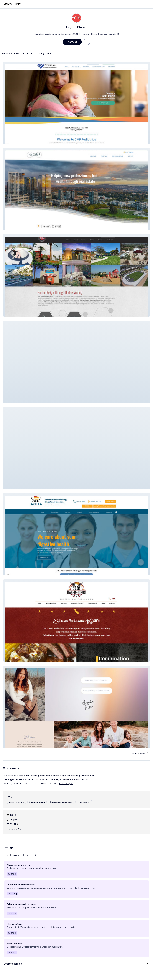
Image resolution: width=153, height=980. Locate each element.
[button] (76, 103)
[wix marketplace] (13, 4)
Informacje (29, 53)
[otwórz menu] (148, 4)
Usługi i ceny (44, 53)
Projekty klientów (11, 53)
